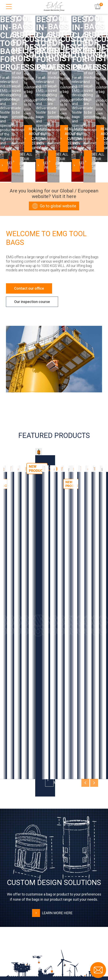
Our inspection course (32, 233)
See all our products (30, 100)
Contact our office (29, 220)
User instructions (22, 890)
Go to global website (54, 138)
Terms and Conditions (25, 906)
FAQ (13, 898)
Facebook (19, 958)
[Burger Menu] (9, 7)
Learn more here (52, 712)
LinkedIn (18, 942)
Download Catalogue (54, 816)
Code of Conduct (22, 914)
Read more (25, 582)
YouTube (18, 950)
